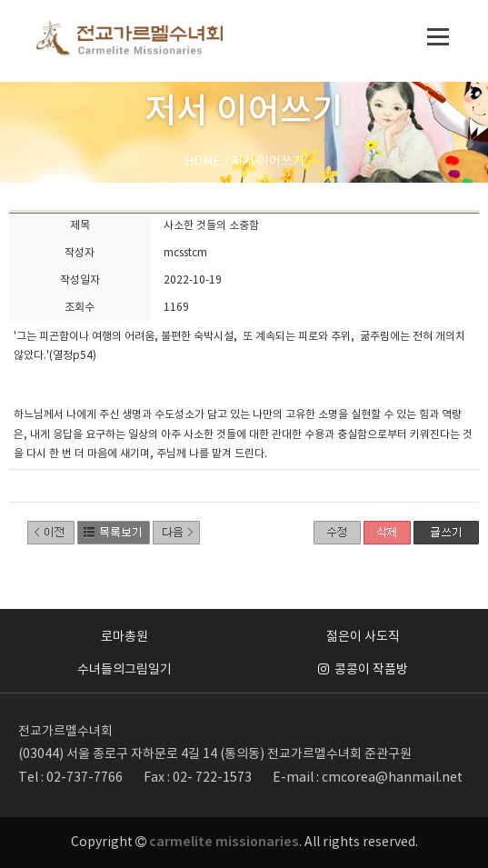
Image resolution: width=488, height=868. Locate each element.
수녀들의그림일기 (124, 670)
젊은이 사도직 (363, 637)
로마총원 (124, 637)
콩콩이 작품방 (363, 670)
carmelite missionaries (224, 842)
